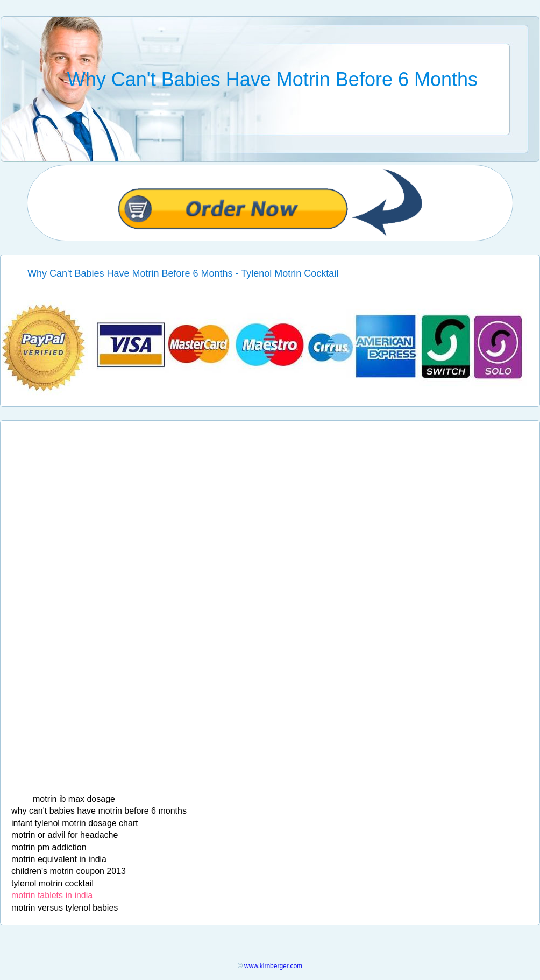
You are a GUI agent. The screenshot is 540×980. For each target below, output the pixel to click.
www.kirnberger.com (273, 966)
